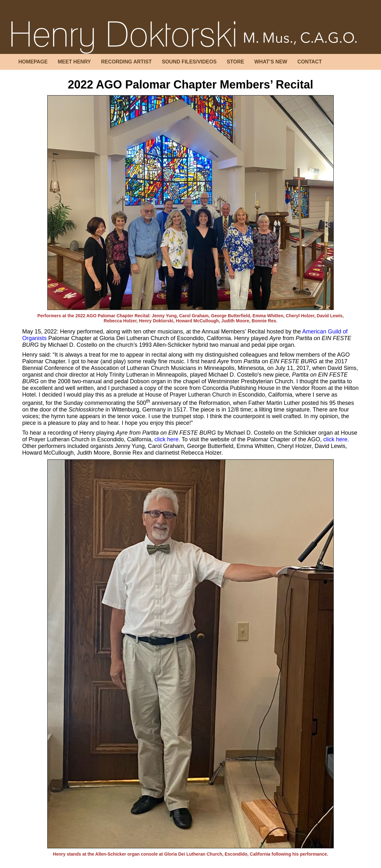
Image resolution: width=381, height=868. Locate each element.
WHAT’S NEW (271, 62)
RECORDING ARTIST (126, 62)
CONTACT (310, 62)
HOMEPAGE (33, 62)
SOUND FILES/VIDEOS (189, 62)
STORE (235, 62)
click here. (167, 439)
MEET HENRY (74, 62)
